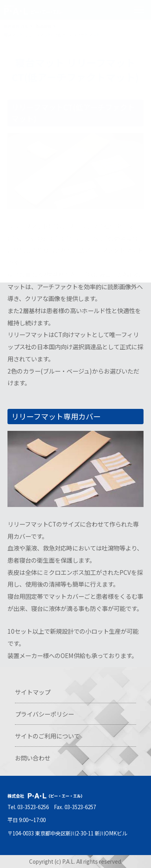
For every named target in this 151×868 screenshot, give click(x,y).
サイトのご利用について (47, 736)
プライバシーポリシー (44, 714)
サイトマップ (33, 692)
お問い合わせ (33, 758)
